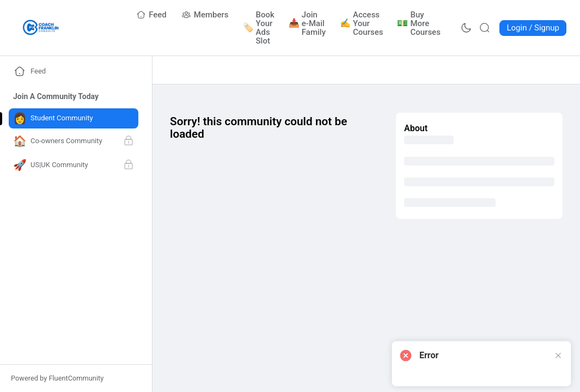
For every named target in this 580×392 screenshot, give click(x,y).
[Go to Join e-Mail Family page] (308, 23)
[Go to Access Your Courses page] (362, 23)
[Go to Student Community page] (74, 118)
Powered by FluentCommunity (57, 378)
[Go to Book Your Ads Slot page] (259, 28)
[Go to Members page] (205, 15)
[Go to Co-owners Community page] (74, 142)
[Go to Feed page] (152, 15)
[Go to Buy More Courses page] (419, 23)
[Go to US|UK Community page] (74, 166)
